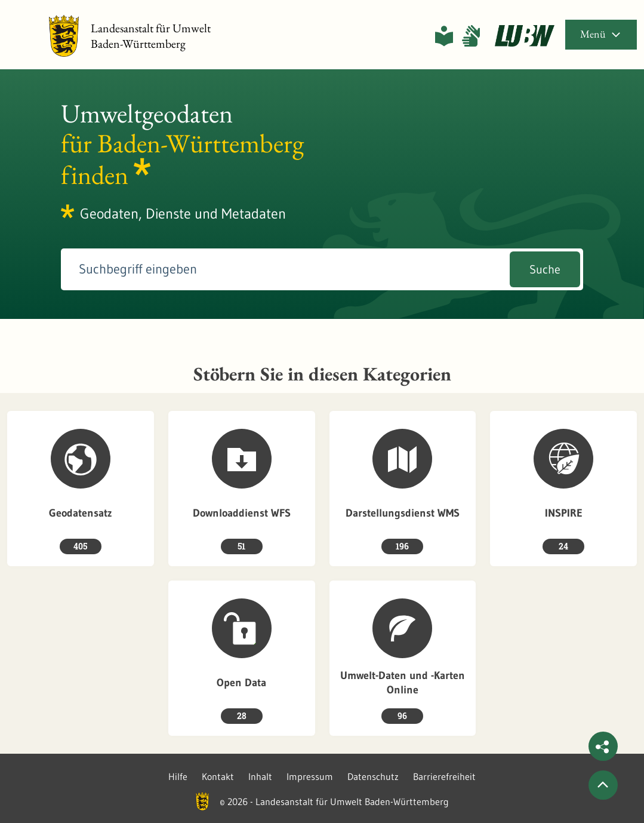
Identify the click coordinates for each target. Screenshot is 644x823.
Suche (545, 269)
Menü (601, 34)
